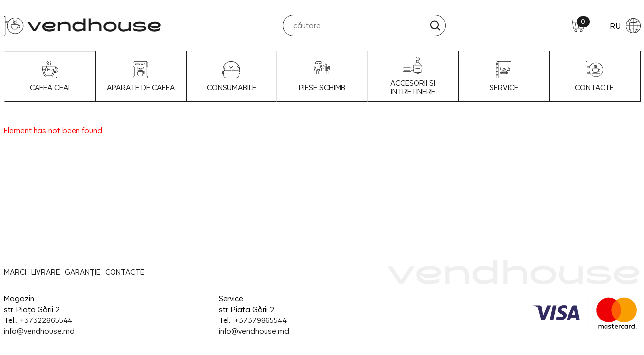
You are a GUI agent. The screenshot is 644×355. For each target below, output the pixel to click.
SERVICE (504, 76)
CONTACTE (594, 76)
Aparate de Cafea (141, 76)
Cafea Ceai (50, 76)
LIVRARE (45, 272)
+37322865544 (46, 320)
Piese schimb (322, 76)
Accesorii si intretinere (413, 76)
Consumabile (231, 76)
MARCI (15, 272)
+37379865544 (260, 320)
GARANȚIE (82, 272)
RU (625, 26)
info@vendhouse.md (39, 331)
